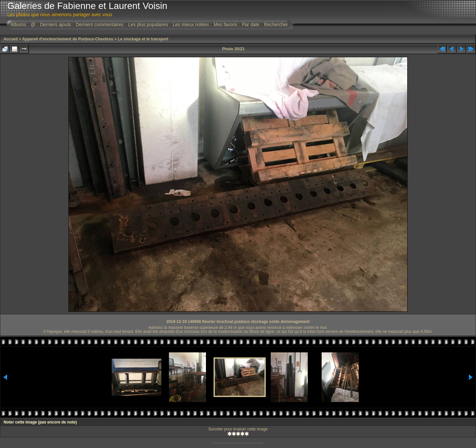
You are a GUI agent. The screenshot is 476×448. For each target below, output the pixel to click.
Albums (18, 24)
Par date (251, 24)
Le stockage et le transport (143, 39)
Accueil (11, 39)
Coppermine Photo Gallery (246, 443)
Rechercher (276, 24)
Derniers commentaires (100, 24)
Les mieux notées (191, 24)
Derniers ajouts (56, 24)
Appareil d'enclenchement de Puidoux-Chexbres (68, 39)
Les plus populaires (148, 24)
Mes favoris (225, 24)
